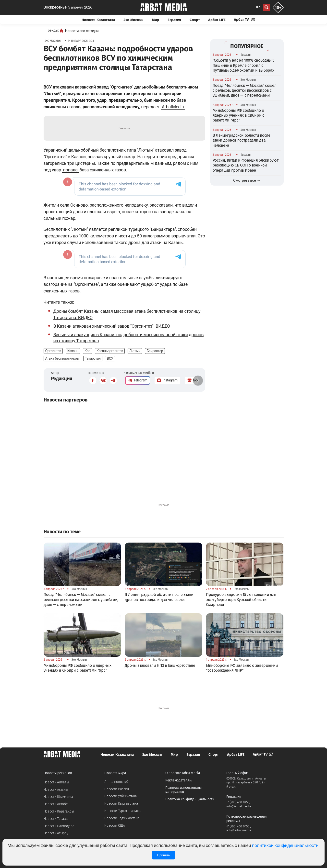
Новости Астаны (56, 790)
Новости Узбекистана (121, 796)
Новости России (117, 789)
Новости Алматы (56, 782)
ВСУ (110, 358)
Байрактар (155, 351)
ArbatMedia (173, 107)
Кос (87, 351)
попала (70, 170)
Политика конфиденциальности (190, 799)
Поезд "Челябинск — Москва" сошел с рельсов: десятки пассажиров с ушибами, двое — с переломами (245, 90)
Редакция (62, 378)
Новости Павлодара (59, 826)
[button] (198, 380)
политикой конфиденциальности (285, 845)
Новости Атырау (56, 833)
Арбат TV (244, 20)
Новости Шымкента (58, 797)
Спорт (195, 20)
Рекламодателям (178, 780)
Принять (163, 855)
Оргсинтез (53, 351)
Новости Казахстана (98, 20)
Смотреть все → (247, 180)
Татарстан (93, 358)
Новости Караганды (59, 811)
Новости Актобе (56, 804)
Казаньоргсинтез (110, 351)
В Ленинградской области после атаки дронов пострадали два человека (242, 140)
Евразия (174, 20)
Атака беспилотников (62, 358)
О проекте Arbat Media (183, 773)
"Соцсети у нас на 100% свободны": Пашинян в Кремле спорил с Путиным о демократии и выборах (243, 65)
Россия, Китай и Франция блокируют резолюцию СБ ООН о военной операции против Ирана (246, 165)
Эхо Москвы (133, 20)
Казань (73, 351)
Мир (155, 20)
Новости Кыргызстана (121, 804)
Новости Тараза (56, 819)
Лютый (135, 351)
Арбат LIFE (217, 20)
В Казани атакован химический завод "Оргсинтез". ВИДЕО (112, 326)
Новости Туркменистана (123, 811)
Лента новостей (116, 782)
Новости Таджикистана (122, 818)
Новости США (115, 826)
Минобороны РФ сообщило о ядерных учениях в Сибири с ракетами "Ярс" (238, 115)
